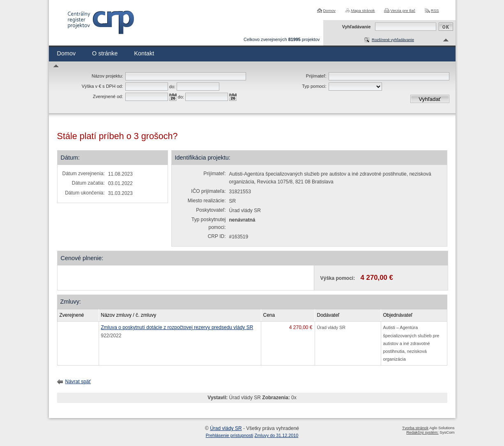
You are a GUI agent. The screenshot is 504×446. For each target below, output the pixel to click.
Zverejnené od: (108, 96)
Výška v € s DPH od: (102, 86)
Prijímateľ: (316, 76)
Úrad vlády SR (226, 428)
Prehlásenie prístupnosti (230, 435)
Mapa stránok (363, 10)
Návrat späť (78, 382)
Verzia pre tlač (403, 10)
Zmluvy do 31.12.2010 (277, 435)
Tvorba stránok (415, 428)
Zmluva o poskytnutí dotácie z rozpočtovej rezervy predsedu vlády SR (177, 327)
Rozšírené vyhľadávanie (393, 40)
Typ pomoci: (314, 86)
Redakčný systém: (422, 432)
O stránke (105, 53)
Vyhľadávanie (357, 27)
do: (172, 87)
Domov (329, 10)
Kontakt (144, 53)
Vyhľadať (430, 99)
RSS (435, 10)
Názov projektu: (107, 76)
